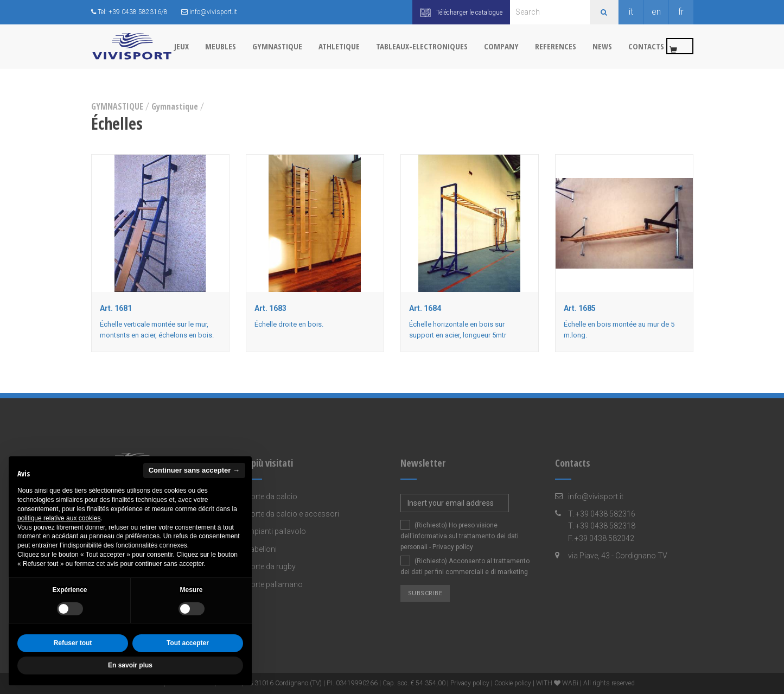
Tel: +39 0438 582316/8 (129, 12)
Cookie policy (513, 683)
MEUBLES (221, 46)
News (602, 46)
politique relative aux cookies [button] (59, 518)
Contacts (646, 46)
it (631, 12)
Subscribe (425, 593)
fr (681, 12)
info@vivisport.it (209, 12)
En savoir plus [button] (130, 665)
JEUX (181, 46)
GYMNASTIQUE (277, 46)
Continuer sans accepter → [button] (194, 470)
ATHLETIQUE (339, 46)
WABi (570, 683)
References (556, 46)
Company (501, 46)
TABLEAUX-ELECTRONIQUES (422, 46)
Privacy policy (453, 547)
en (656, 12)
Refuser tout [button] (73, 643)
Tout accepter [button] (188, 643)
